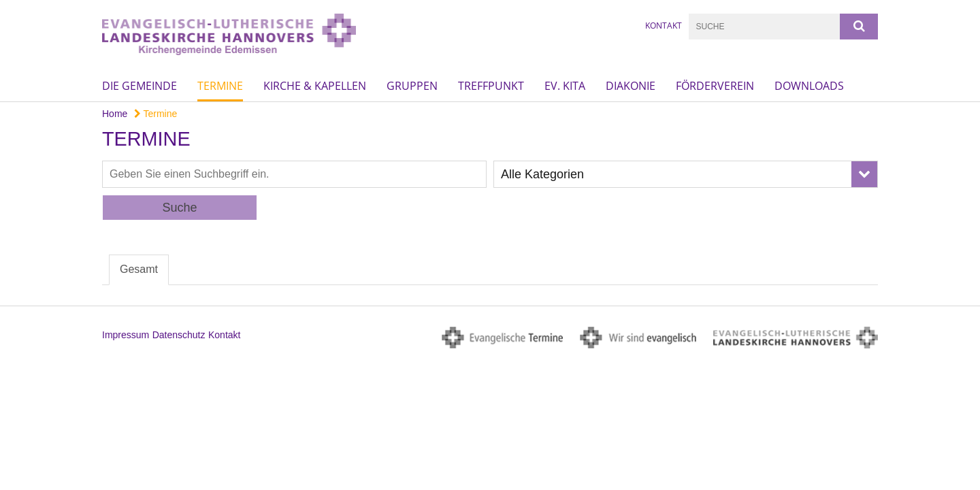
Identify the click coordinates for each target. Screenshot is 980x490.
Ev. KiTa (565, 86)
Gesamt (139, 269)
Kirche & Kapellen (315, 86)
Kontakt (664, 26)
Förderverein (715, 86)
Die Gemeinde (140, 86)
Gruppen (412, 86)
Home (115, 114)
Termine (220, 86)
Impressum (126, 335)
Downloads (809, 86)
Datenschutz (179, 335)
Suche (179, 208)
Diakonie (631, 86)
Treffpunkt (491, 86)
